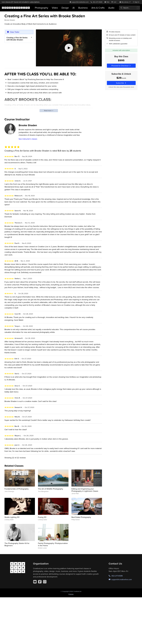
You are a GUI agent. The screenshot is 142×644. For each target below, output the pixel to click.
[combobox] (130, 8)
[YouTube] (35, 582)
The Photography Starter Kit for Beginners (17, 544)
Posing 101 (42, 517)
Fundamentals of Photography (17, 489)
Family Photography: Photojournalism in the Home (53, 544)
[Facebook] (40, 582)
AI (74, 8)
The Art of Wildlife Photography (51, 489)
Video (55, 8)
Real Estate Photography (81, 517)
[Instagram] (45, 582)
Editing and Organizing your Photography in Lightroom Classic (85, 490)
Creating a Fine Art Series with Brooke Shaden (17, 39)
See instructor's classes (28, 139)
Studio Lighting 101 (12, 517)
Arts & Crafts (98, 8)
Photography (41, 8)
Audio (111, 8)
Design (65, 8)
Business (83, 8)
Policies (71, 594)
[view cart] (114, 2)
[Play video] (69, 48)
